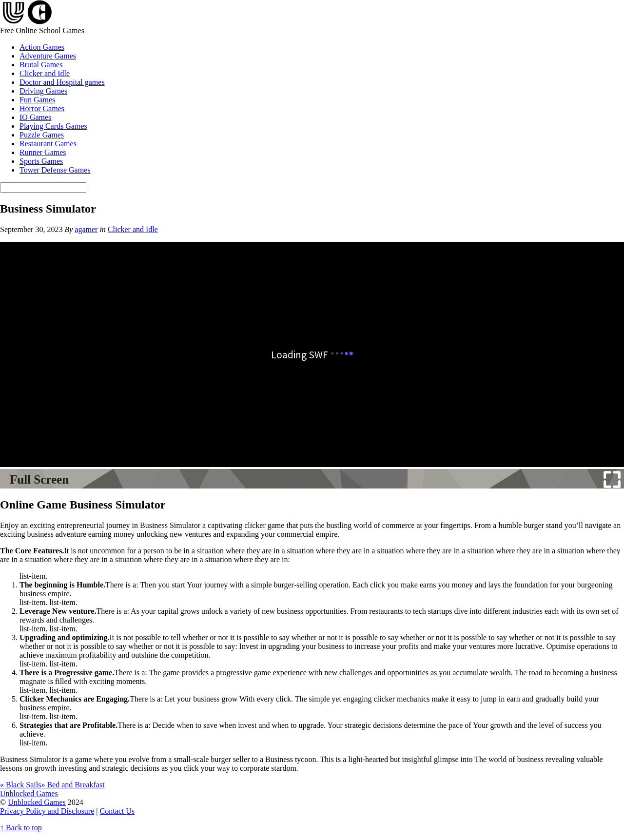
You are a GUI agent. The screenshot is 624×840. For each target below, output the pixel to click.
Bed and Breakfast (73, 785)
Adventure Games (48, 56)
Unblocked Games (37, 802)
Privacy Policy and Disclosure (47, 811)
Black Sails (20, 785)
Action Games (42, 47)
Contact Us (117, 811)
